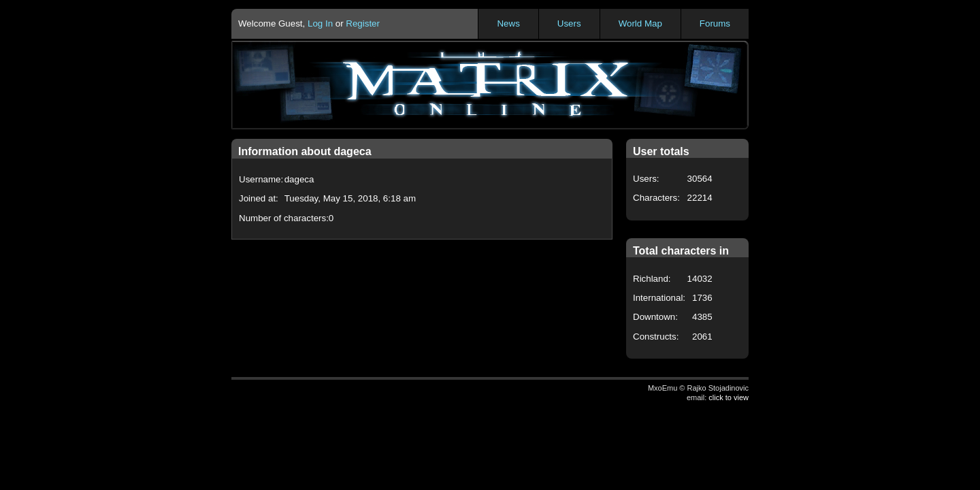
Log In (320, 23)
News (508, 23)
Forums (715, 23)
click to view (729, 397)
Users (569, 23)
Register (363, 23)
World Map (640, 23)
